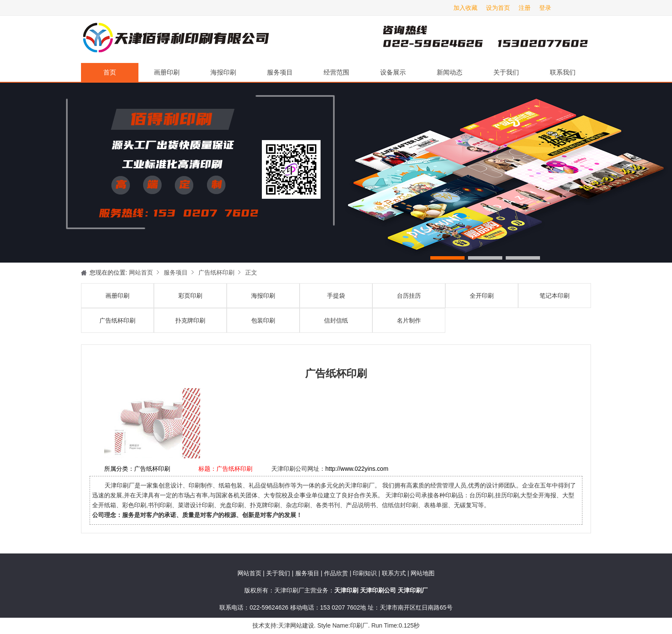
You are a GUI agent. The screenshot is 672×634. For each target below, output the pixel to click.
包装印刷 (263, 320)
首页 (110, 72)
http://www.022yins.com (357, 469)
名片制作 (409, 320)
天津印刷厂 (175, 39)
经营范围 (336, 72)
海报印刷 (223, 72)
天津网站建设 (296, 625)
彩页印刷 (190, 296)
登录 (545, 8)
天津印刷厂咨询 (471, 39)
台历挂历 (409, 296)
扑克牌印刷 (190, 320)
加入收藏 (465, 8)
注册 (525, 8)
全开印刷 (482, 296)
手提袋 (336, 296)
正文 (251, 272)
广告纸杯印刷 (216, 272)
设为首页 (498, 8)
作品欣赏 (337, 573)
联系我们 (563, 72)
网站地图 (423, 573)
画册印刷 (167, 72)
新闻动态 (450, 72)
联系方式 (394, 573)
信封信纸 (336, 320)
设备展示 (393, 72)
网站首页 (141, 272)
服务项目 (280, 72)
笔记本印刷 (555, 296)
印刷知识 (366, 573)
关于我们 (506, 72)
